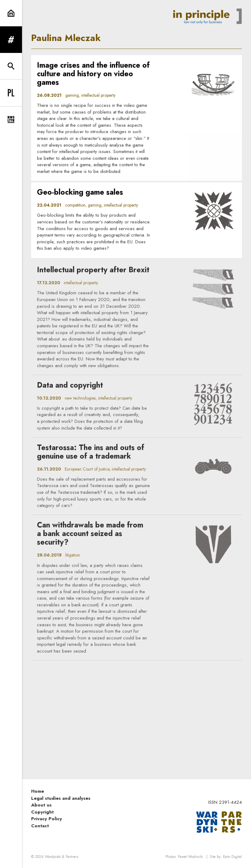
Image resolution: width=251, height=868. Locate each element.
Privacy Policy (47, 819)
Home (38, 791)
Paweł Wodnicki (190, 857)
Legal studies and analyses (61, 798)
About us (41, 805)
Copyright (42, 812)
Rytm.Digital (232, 857)
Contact (40, 826)
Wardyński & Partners (62, 857)
